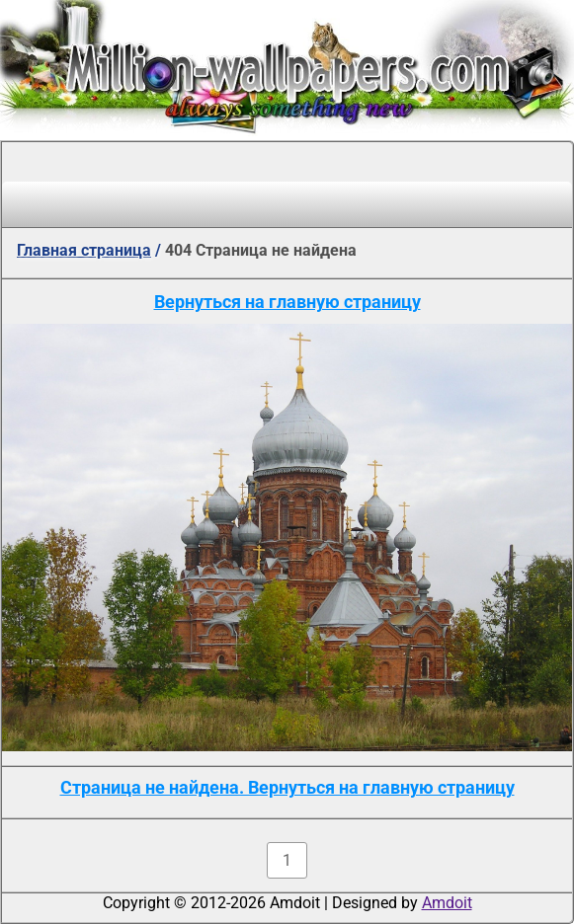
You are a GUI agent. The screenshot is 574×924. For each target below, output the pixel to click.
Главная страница (84, 250)
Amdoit (447, 903)
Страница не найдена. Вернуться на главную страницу (287, 787)
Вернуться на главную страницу (287, 302)
